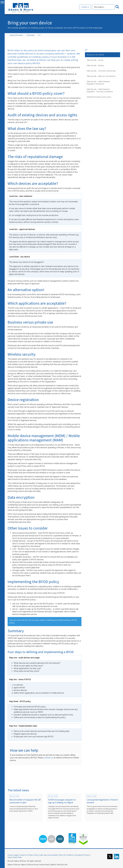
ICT (39, 35)
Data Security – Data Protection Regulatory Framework (98, 83)
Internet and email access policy (99, 97)
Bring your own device (95, 55)
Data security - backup (95, 65)
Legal (16, 855)
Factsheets (31, 35)
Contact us (85, 7)
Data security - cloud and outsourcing (101, 71)
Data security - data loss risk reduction (101, 76)
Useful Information (16, 35)
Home (10, 855)
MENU (2, 3)
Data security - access (95, 60)
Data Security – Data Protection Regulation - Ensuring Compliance (100, 90)
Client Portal (17, 857)
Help (9, 857)
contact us (48, 758)
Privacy (87, 855)
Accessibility (53, 855)
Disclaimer (79, 855)
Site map (43, 855)
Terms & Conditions (66, 855)
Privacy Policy (34, 855)
